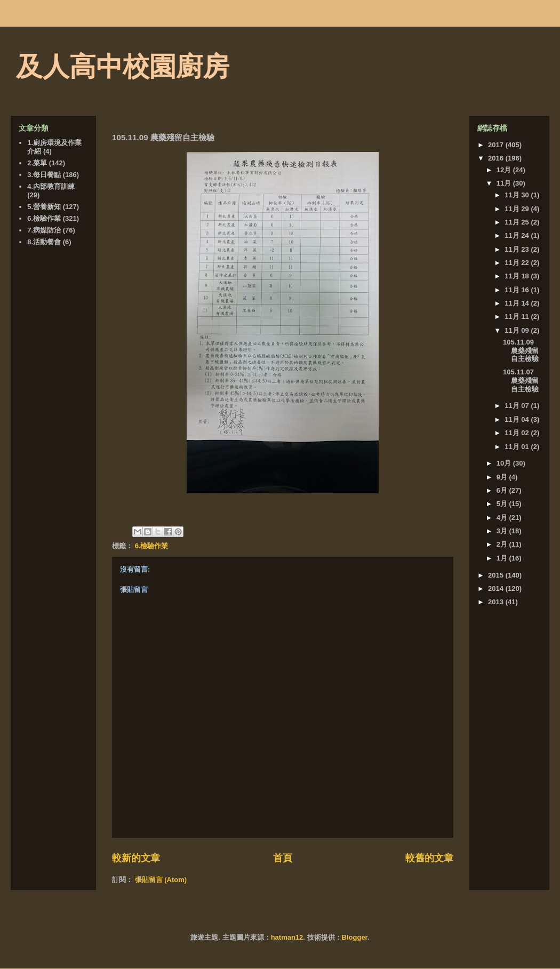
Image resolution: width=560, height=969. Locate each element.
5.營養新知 (44, 207)
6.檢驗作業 (152, 546)
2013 (497, 602)
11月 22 (518, 263)
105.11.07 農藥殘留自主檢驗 (521, 380)
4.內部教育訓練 (51, 186)
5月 (503, 504)
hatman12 (287, 937)
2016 (497, 158)
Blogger (355, 937)
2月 (503, 544)
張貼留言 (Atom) (161, 880)
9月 (503, 477)
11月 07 (518, 406)
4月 (503, 518)
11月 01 (518, 447)
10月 (505, 463)
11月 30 (518, 195)
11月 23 (518, 249)
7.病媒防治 (44, 230)
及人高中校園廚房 (123, 67)
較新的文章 (136, 858)
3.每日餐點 (44, 175)
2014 (497, 588)
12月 (505, 170)
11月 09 (518, 330)
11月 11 (518, 317)
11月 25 (518, 222)
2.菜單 (37, 163)
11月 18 (518, 276)
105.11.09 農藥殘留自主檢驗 (521, 350)
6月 (503, 490)
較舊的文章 (429, 858)
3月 (503, 531)
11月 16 (518, 290)
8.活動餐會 (44, 242)
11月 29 (518, 209)
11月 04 (518, 419)
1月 (503, 558)
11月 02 (518, 433)
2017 (497, 145)
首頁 (283, 858)
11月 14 (518, 303)
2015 (497, 575)
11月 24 (518, 235)
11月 (505, 183)
